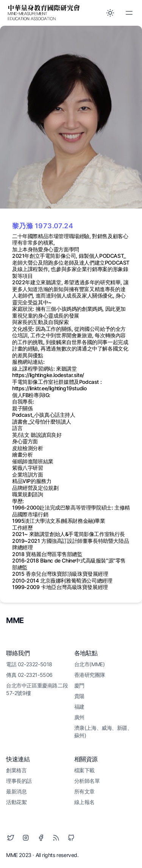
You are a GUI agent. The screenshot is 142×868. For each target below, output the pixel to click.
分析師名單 (87, 781)
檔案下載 (84, 770)
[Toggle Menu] (129, 13)
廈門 (79, 685)
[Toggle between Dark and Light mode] (110, 13)
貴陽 (79, 696)
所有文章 (84, 791)
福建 (79, 707)
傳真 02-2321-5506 (29, 675)
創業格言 (16, 770)
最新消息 (16, 791)
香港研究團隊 (90, 675)
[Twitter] (11, 838)
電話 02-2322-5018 (29, 664)
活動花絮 (16, 802)
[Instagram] (26, 838)
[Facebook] (41, 838)
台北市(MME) (90, 664)
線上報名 (84, 802)
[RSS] (56, 838)
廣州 (79, 717)
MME (15, 620)
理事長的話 (19, 781)
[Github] (71, 838)
